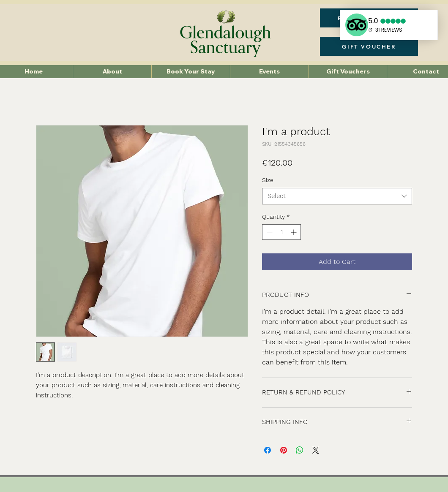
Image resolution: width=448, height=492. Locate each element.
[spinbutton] (281, 232)
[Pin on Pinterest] (284, 450)
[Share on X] (316, 450)
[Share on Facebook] (268, 450)
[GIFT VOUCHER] (369, 46)
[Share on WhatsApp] (300, 450)
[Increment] (294, 232)
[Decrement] (269, 232)
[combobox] (337, 196)
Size (268, 180)
